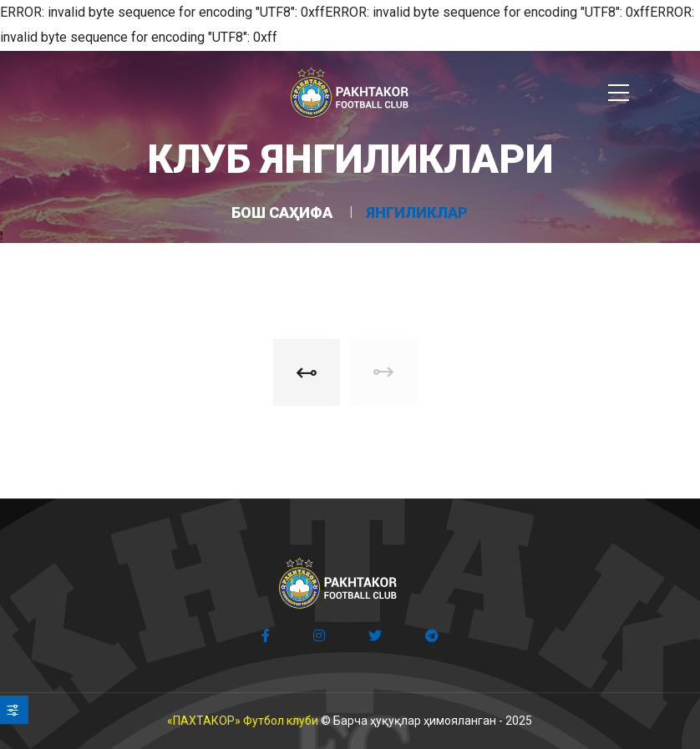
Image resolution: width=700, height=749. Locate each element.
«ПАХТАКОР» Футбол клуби (243, 721)
